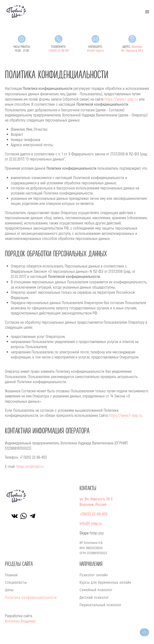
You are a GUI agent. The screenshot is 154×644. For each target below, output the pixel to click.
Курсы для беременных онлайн (105, 582)
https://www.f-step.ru (121, 99)
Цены (9, 590)
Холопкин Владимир (20, 621)
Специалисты (16, 582)
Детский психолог (94, 597)
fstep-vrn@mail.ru (30, 466)
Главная (11, 575)
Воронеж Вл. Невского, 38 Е (132, 49)
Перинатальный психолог (101, 605)
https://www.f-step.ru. (126, 415)
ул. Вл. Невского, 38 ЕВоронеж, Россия (96, 502)
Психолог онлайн (94, 575)
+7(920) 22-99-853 (59, 51)
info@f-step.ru (95, 51)
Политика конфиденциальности (31, 597)
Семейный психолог (96, 590)
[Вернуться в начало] (17, 12)
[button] (147, 12)
